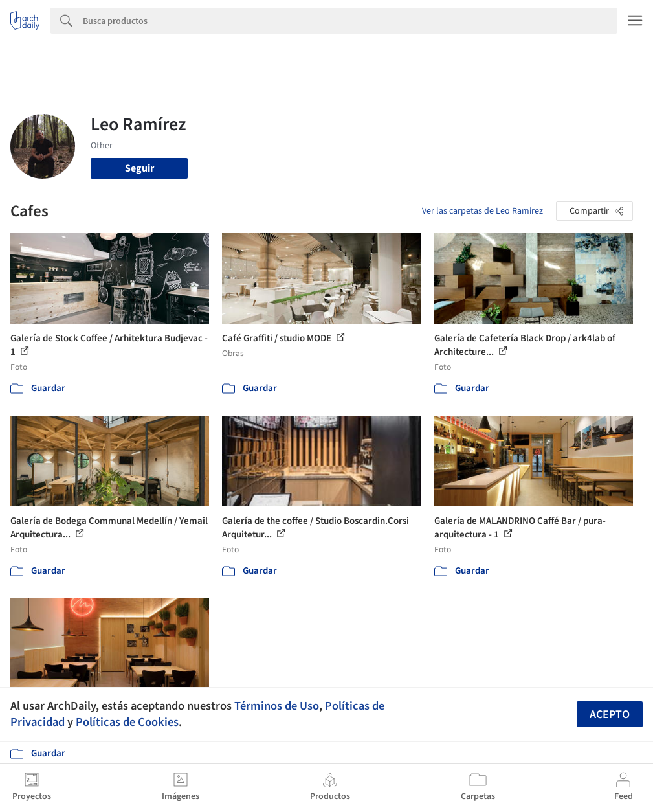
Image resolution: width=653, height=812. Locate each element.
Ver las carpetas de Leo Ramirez (482, 211)
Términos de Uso (277, 706)
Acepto (610, 715)
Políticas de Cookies (127, 722)
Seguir (139, 168)
